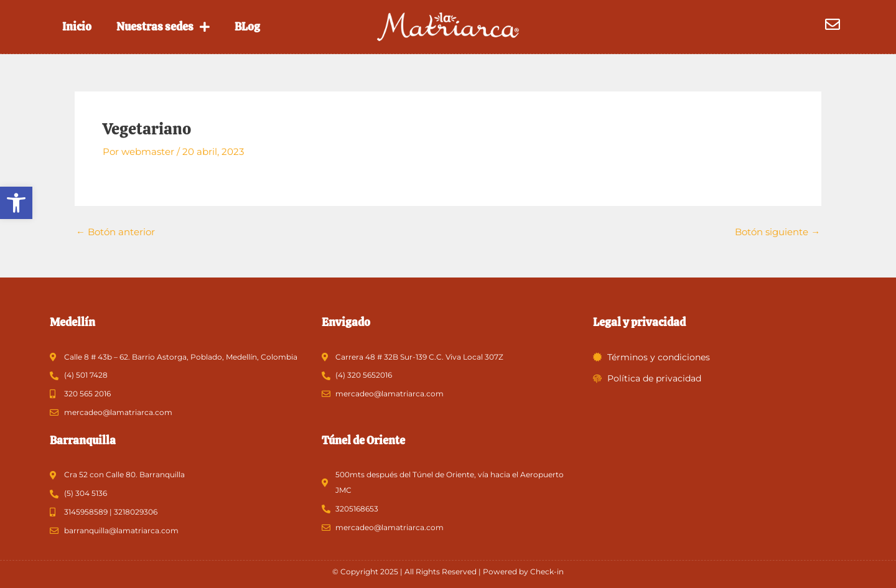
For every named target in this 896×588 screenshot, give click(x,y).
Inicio (77, 26)
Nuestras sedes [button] (163, 27)
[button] (16, 203)
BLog (247, 26)
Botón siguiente (777, 231)
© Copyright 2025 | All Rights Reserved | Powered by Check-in (448, 572)
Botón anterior (115, 231)
